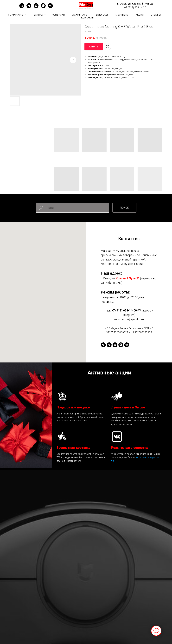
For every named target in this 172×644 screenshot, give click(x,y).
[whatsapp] (43, 7)
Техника (38, 15)
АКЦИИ (140, 15)
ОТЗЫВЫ (156, 15)
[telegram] (29, 7)
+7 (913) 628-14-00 (124, 310)
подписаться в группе (147, 457)
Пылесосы (101, 15)
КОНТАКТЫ (88, 18)
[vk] (50, 7)
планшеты (122, 15)
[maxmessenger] (36, 7)
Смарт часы (80, 15)
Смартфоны (16, 15)
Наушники (58, 15)
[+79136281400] (22, 7)
